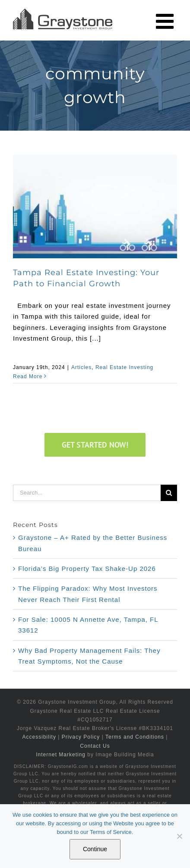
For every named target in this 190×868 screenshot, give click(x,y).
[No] (179, 836)
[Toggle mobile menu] (166, 21)
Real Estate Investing (124, 367)
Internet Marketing (61, 755)
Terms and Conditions (135, 737)
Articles (81, 367)
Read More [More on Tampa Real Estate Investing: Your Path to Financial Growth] (28, 376)
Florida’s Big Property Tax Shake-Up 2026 (87, 569)
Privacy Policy (81, 737)
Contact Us (95, 746)
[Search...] (87, 493)
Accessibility (39, 737)
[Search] (169, 493)
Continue (95, 849)
